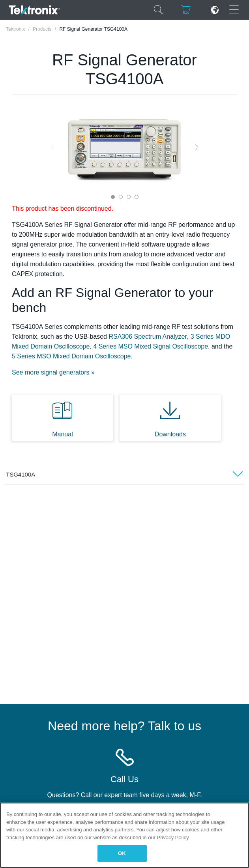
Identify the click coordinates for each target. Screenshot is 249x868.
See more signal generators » (53, 372)
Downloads (170, 434)
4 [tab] (137, 197)
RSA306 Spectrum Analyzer (148, 337)
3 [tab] (129, 197)
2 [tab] (121, 197)
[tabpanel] (124, 147)
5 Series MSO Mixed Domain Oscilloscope (71, 356)
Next (197, 147)
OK (122, 853)
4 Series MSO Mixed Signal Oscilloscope (151, 346)
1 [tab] (113, 197)
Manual (62, 434)
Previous (52, 147)
